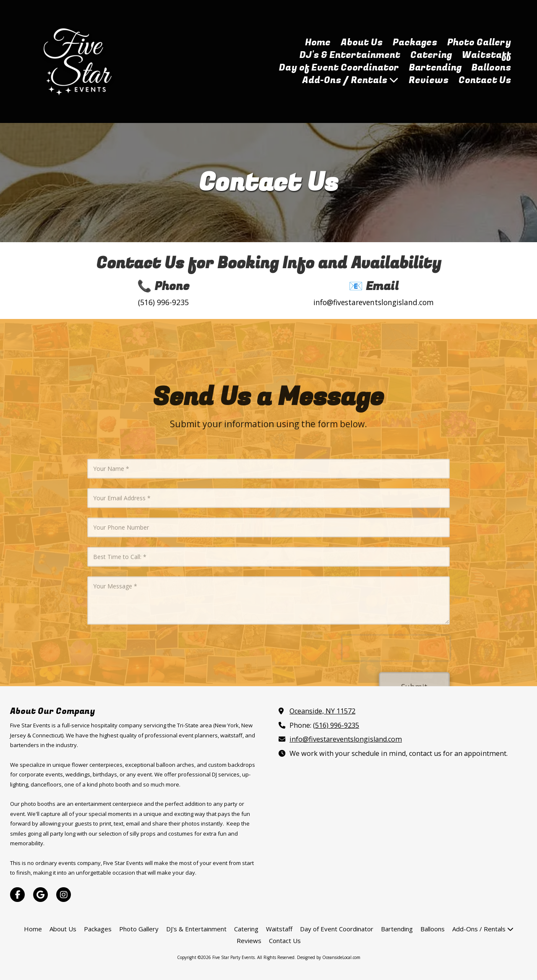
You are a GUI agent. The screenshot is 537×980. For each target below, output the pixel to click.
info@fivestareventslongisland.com (346, 739)
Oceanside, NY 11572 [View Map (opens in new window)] (322, 711)
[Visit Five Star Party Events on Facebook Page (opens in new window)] (17, 895)
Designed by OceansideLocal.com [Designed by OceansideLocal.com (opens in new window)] (329, 957)
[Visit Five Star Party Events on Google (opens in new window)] (40, 895)
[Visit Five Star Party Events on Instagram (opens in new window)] (64, 895)
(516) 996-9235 (336, 725)
